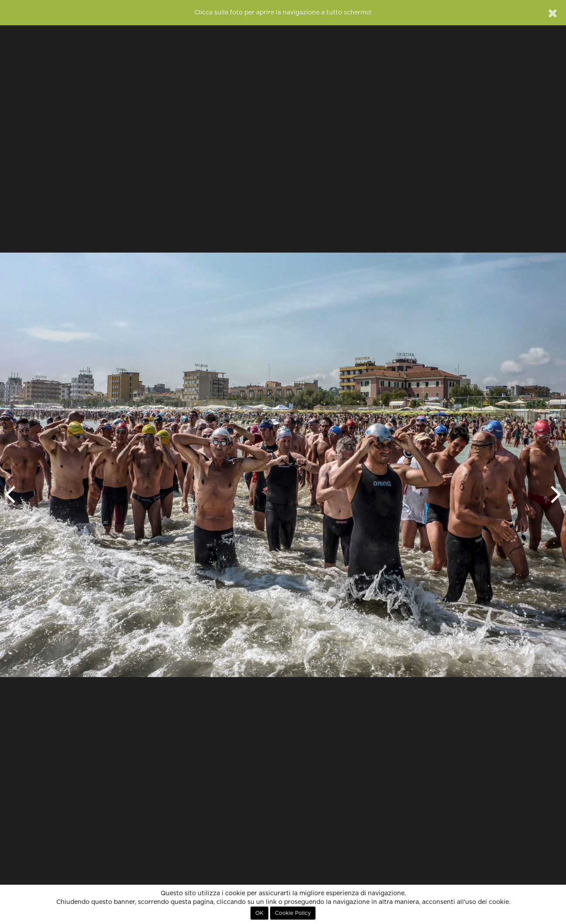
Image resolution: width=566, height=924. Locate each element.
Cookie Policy (293, 913)
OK (259, 913)
